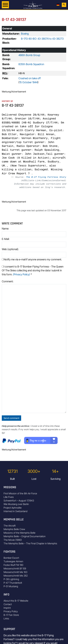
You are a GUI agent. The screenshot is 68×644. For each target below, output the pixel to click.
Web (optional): (10, 249)
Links (6, 618)
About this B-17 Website (16, 601)
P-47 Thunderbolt (13, 583)
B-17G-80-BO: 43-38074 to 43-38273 (42, 39)
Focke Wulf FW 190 (13, 565)
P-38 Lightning (11, 579)
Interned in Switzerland (15, 511)
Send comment (11, 418)
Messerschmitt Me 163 (15, 572)
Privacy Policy (11, 611)
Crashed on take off (30, 78)
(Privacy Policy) (22, 274)
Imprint (7, 608)
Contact (8, 604)
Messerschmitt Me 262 (16, 576)
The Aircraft (10, 526)
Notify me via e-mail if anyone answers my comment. (32, 259)
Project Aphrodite (13, 508)
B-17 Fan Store (11, 615)
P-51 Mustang (11, 586)
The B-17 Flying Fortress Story (46, 177)
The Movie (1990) (13, 540)
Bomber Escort (11, 558)
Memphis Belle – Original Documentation (25, 536)
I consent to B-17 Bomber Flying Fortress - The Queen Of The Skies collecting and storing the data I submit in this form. (33, 270)
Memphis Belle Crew (14, 529)
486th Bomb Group (29, 55)
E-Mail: (6, 239)
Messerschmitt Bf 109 (15, 568)
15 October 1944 (28, 82)
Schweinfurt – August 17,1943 (19, 501)
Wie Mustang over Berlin (16, 504)
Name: (5, 229)
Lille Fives (9, 497)
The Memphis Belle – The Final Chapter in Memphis (30, 543)
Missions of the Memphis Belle (19, 533)
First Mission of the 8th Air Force (20, 493)
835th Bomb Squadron (31, 64)
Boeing (25, 34)
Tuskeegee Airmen (13, 561)
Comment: (8, 281)
